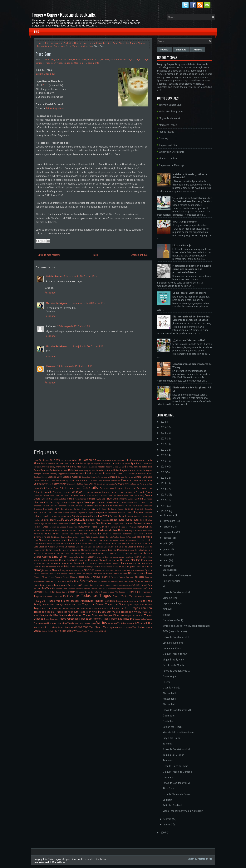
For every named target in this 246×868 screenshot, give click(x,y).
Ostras (36, 574)
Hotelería (38, 534)
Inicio (37, 31)
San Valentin (48, 588)
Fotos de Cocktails (73, 519)
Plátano (74, 577)
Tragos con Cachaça (53, 605)
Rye (91, 585)
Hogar (132, 530)
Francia (90, 520)
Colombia (38, 492)
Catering (64, 481)
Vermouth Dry (145, 623)
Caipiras (77, 477)
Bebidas (73, 470)
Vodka (37, 631)
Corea (99, 492)
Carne (36, 481)
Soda (149, 588)
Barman (45, 470)
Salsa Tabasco (106, 585)
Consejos (76, 492)
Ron (80, 585)
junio (166, 549)
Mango (63, 560)
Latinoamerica (131, 540)
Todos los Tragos (128, 43)
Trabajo (149, 596)
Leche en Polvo (54, 543)
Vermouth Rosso (42, 627)
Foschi (166, 682)
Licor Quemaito (110, 553)
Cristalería (47, 499)
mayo (167, 555)
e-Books (139, 509)
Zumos (102, 631)
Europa (94, 516)
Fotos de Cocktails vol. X (176, 637)
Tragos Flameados (134, 615)
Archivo (198, 50)
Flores (58, 520)
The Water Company (52, 596)
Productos (139, 577)
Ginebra (106, 523)
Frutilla (129, 520)
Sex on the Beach (172, 727)
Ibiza (71, 534)
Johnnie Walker (113, 537)
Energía (90, 513)
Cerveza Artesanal (142, 480)
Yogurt (79, 631)
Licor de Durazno (118, 547)
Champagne (40, 484)
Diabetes (89, 506)
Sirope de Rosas (131, 589)
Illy (81, 534)
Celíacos (93, 481)
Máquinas (83, 560)
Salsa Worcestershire (122, 585)
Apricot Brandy (48, 467)
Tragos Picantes (51, 619)
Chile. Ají (98, 484)
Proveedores (39, 581)
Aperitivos (136, 463)
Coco (102, 488)
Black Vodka (137, 470)
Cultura (71, 499)
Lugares (109, 557)
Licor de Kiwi (47, 550)
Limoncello (73, 557)
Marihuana (147, 560)
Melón (109, 563)
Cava (71, 480)
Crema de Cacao (144, 492)
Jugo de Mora (54, 540)
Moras (116, 567)
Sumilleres (96, 592)
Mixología (80, 567)
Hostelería (147, 530)
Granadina (139, 523)
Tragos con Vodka (109, 612)
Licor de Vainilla (77, 553)
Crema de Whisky (137, 495)
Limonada (168, 777)
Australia (86, 467)
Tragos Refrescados (69, 619)
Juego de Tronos (127, 537)
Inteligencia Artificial (143, 534)
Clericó (44, 488)
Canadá (121, 477)
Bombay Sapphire (58, 474)
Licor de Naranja (48, 553)
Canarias (129, 477)
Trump (149, 619)
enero (167, 825)
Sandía (66, 589)
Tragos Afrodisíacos (58, 601)
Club (50, 488)
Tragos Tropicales (112, 619)
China (105, 484)
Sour (115, 43)
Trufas (143, 619)
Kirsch (85, 540)
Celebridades (82, 480)
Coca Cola (59, 488)
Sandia (59, 589)
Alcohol (127, 460)
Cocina (69, 488)
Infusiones (107, 534)
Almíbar (60, 463)
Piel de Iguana (167, 132)
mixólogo (89, 567)
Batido (39, 74)
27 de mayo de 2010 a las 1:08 (74, 326)
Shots (100, 589)
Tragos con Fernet (142, 605)
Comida (48, 492)
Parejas (64, 574)
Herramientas (145, 527)
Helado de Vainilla (128, 527)
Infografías (96, 534)
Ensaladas (112, 513)
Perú (105, 573)
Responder (51, 293)
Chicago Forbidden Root (77, 484)
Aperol (145, 463)
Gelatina (91, 523)
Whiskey (62, 631)
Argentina (71, 467)
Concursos (66, 492)
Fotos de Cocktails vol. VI (176, 783)
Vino (86, 627)
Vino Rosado (126, 627)
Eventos (103, 516)
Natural (48, 570)
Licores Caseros (42, 557)
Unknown (51, 366)
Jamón (83, 537)
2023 (63, 460)
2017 (52, 460)
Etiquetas (85, 516)
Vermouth (132, 623)
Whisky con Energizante (172, 152)
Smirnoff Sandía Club (170, 105)
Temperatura (146, 592)
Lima (85, 43)
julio (166, 543)
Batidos (64, 470)
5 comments (93, 63)
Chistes (112, 484)
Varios (101, 623)
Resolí (51, 585)
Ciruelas (148, 484)
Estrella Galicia (65, 516)
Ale (140, 460)
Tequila (38, 596)
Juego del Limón (172, 738)
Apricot (37, 467)
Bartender (55, 470)
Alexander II (169, 699)
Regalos (139, 581)
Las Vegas (113, 540)
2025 (163, 427)
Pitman (45, 577)
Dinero (139, 506)
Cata (47, 480)
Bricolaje (133, 474)
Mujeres (131, 567)
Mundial (140, 567)
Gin (98, 523)
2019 (163, 461)
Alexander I (169, 704)
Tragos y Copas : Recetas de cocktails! (64, 15)
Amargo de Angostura (93, 463)
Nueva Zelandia (102, 570)
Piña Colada (139, 573)
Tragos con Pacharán (101, 608)
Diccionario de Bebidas (106, 506)
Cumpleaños (81, 499)
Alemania (147, 460)
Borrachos (71, 474)
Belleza (92, 470)
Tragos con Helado (60, 608)
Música (148, 567)
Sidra (105, 589)
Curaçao (91, 499)
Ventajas (122, 623)
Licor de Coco (82, 547)
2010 (163, 511)
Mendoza (116, 563)
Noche (80, 570)
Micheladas (39, 567)
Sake (96, 585)
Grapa (45, 527)
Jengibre (96, 537)
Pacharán (44, 574)
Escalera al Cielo (172, 648)
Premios (130, 577)
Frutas (121, 520)
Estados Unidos (42, 516)
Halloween (84, 527)
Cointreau (130, 488)
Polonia (88, 577)
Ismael (166, 615)
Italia (54, 537)
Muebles (123, 567)
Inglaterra (117, 534)
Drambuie (86, 509)
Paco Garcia (55, 574)
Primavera (168, 760)
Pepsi (95, 574)
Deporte (79, 502)
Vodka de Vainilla (49, 631)
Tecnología (134, 592)
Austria (94, 467)
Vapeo (93, 623)
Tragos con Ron (141, 608)
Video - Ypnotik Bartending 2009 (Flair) (183, 811)
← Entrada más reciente (48, 255)
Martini (58, 563)
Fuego (41, 523)
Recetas (107, 43)
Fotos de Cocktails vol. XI (176, 592)
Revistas (72, 585)
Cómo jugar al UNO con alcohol (190, 293)
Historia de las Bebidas (113, 530)
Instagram (127, 534)
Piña (130, 573)
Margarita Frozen (168, 125)
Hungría (64, 534)
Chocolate (121, 484)
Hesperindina (39, 530)
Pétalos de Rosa (120, 574)
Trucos (137, 619)
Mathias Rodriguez (57, 303)
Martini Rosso (82, 563)
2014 (36, 460)
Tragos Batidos (44, 46)
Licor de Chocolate (65, 547)
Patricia (71, 574)
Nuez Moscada (116, 570)
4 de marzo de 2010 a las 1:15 (89, 303)
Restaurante (61, 585)
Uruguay (52, 623)
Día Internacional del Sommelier (69, 506)
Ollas (142, 570)
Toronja (141, 596)
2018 (58, 460)
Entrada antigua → (141, 255)
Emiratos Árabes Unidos (65, 513)
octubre (168, 527)
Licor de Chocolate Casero (177, 794)
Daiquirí (139, 499)
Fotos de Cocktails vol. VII (177, 749)
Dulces (120, 509)
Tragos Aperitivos (82, 601)
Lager (105, 540)
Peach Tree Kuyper (84, 574)
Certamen (116, 481)
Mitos (72, 567)
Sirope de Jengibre (116, 589)
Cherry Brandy (59, 484)
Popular (164, 50)
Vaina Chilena (170, 598)
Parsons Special (171, 581)
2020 (163, 455)
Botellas (80, 474)
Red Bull (98, 581)
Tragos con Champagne (118, 605)
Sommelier (39, 592)
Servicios (79, 589)
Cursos (131, 499)
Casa (42, 481)
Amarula (108, 463)
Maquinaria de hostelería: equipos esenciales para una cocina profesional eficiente (192, 269)
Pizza (51, 577)
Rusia (86, 585)
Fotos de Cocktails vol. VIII (177, 710)
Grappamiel (72, 527)
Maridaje (135, 560)
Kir (164, 586)
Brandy (107, 474)
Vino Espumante (112, 627)
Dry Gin (96, 509)
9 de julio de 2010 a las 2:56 (88, 347)
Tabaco (122, 592)
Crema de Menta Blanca (96, 495)
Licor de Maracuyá (99, 550)
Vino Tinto (138, 627)
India (86, 534)
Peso (110, 574)
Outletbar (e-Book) (173, 620)
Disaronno (147, 506)
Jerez (103, 537)
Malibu (44, 560)
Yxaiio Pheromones (90, 631)
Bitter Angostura (54, 43)
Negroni (65, 570)
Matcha (94, 563)
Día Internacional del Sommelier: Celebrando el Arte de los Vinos (191, 318)
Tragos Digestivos (93, 615)
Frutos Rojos (139, 520)
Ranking (74, 581)
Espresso (148, 513)
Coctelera (110, 488)
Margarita (125, 560)
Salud (136, 585)
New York (73, 570)
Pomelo (96, 577)
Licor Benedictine (70, 543)
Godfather (168, 721)
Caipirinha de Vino (169, 145)
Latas (121, 540)
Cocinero (78, 488)
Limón (92, 43)
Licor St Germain (125, 553)
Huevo (78, 43)
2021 (163, 450)
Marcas (115, 560)
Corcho (86, 492)
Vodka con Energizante (171, 112)
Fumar (48, 523)
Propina (148, 577)
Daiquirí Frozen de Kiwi (175, 654)
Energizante (101, 512)
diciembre (169, 515)
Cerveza (126, 480)
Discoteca (38, 509)
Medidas (102, 563)
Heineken (114, 527)
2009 (163, 833)
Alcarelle (118, 460)
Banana (137, 467)
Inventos (38, 537)
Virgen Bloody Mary (173, 660)
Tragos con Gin (42, 608)
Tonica (125, 596)
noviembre (169, 521)
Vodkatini (168, 800)
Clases (36, 488)
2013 (163, 495)
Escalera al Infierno (173, 643)
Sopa (47, 592)
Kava (78, 540)
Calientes (86, 477)
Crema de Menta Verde (118, 495)
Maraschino (105, 560)
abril (166, 560)
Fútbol (55, 523)
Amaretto (78, 463)
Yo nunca (168, 744)
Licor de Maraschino (119, 550)
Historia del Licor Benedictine (178, 732)
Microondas (51, 567)
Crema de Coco (61, 495)
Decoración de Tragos (48, 502)
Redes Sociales (108, 581)
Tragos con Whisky (131, 612)
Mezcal (149, 563)
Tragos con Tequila (44, 612)
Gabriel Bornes (54, 277)
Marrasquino (48, 563)
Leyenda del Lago (172, 603)
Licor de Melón (136, 550)
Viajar (55, 627)
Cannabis (147, 477)
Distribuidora (49, 509)
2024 (69, 460)
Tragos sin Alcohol (91, 619)
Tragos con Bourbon (127, 601)
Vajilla (78, 623)
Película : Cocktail (172, 805)
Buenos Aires (145, 474)
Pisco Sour (43, 54)
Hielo (64, 530)
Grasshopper (170, 676)
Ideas (77, 534)
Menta (125, 563)
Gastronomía (78, 523)
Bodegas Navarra (41, 474)
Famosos (114, 516)
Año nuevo (125, 463)
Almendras (50, 463)
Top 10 (133, 596)
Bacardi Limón (112, 467)
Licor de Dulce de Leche (98, 547)
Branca (99, 474)
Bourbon (90, 474)
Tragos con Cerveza (93, 605)
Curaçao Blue (104, 499)
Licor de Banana (121, 543)
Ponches (105, 577)
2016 (47, 460)
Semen (72, 589)
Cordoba (93, 492)
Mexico (133, 563)
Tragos (142, 43)
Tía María (68, 596)
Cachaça (52, 477)
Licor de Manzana (81, 550)
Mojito (97, 567)
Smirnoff (142, 589)
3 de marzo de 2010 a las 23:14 (81, 277)
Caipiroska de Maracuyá (172, 165)
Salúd (144, 585)
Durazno (129, 509)
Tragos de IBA (49, 615)
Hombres (138, 530)
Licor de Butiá (136, 543)
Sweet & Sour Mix (110, 592)
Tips (77, 596)
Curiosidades (120, 499)
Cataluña (55, 481)
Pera (100, 574)
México (141, 563)
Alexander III (170, 693)
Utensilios (62, 623)
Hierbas (94, 530)
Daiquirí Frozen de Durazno (177, 772)
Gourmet (128, 523)
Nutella (127, 570)
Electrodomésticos (43, 512)
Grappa (63, 527)
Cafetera (67, 477)
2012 (163, 500)
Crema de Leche (77, 495)
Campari (112, 477)
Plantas (66, 577)
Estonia (54, 516)
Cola (139, 488)
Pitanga (37, 577)
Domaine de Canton (71, 509)
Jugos (64, 540)
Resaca (43, 585)
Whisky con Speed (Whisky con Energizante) (186, 626)
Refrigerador (129, 581)
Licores (148, 553)
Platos (81, 577)
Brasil (114, 474)
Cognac (119, 488)
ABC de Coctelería (84, 460)
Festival (138, 516)
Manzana (72, 560)
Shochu (94, 589)
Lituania (101, 557)
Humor (56, 534)
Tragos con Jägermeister (80, 608)
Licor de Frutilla (136, 547)
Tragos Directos (114, 615)
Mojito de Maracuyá (170, 118)
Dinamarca (130, 506)
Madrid (137, 557)
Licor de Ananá (105, 543)
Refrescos (119, 581)
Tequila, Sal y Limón (174, 755)
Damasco (148, 499)
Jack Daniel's (62, 537)
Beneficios (101, 470)
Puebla (47, 581)
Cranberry (114, 492)
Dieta (122, 506)
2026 (163, 422)
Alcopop (135, 460)
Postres (122, 577)
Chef (49, 484)
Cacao (44, 477)
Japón (89, 537)
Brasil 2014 (123, 474)
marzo (167, 566)
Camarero (103, 477)
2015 (42, 460)
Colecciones (147, 488)
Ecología (148, 509)
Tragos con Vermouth (67, 612)
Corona (106, 492)
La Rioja (98, 540)
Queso (67, 581)
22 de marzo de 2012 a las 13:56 (75, 366)
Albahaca (109, 460)
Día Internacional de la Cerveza (132, 502)
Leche (142, 540)
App (150, 463)
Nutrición (135, 570)
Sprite (65, 592)
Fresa (97, 520)
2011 (163, 506)
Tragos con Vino (88, 612)
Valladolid (86, 623)
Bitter (110, 470)
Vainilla (71, 623)
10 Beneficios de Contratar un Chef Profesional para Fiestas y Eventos (192, 200)
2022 (163, 444)
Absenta (101, 460)
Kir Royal (167, 609)
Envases (122, 513)
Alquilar (68, 463)
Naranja (39, 570)
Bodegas (147, 470)
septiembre (170, 532)
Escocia (130, 513)
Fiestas (46, 520)
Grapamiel (54, 527)
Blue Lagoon (170, 570)
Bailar (122, 467)
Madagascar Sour (168, 159)
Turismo (38, 623)
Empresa (81, 513)
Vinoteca (148, 627)
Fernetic (130, 516)
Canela (138, 477)
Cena (100, 481)
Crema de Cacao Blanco (44, 495)
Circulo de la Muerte (174, 665)
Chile (91, 484)
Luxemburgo (118, 557)
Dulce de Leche (109, 509)
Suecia (81, 592)
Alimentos (39, 463)
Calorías (94, 477)
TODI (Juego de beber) (185, 222)
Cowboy (163, 138)
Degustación (69, 502)
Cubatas (62, 499)
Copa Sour (49, 74)
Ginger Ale (117, 523)
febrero (167, 819)
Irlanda (47, 537)
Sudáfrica (73, 592)
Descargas (90, 502)
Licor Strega (138, 553)
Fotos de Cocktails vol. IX (176, 671)
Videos (78, 627)
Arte (79, 467)
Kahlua (72, 540)
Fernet (123, 516)
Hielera (58, 530)
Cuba (56, 499)
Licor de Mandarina (63, 550)
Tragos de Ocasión (82, 46)
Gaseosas (63, 523)
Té (127, 592)
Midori (60, 567)
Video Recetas (66, 627)
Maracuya (93, 560)
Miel (66, 567)
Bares (37, 470)
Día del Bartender (106, 502)
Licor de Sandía (63, 553)
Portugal (114, 577)
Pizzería (58, 577)
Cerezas (107, 481)
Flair (52, 520)
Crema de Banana (127, 492)
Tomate (116, 596)
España (139, 512)
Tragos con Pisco (62, 46)
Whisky (71, 631)
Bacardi (101, 467)
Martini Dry (68, 563)
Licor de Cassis (47, 547)
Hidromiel (50, 530)
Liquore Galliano (87, 557)
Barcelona (147, 467)
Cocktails (68, 43)
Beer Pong (84, 470)
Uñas (44, 623)
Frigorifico (105, 520)
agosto (167, 538)
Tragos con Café (73, 605)
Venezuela (112, 623)
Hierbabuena (84, 530)
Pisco (99, 43)
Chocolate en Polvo (136, 484)
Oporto (148, 570)
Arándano (60, 467)
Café (59, 477)
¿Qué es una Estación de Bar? (189, 340)
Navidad (57, 570)
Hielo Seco (72, 530)
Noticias (89, 570)
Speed (59, 592)
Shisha (87, 589)
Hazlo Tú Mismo (100, 527)
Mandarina (53, 560)
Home (40, 43)
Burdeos (37, 477)
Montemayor (106, 567)
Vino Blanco (96, 627)
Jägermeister (74, 537)
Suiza (88, 592)
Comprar (57, 492)
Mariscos (37, 563)
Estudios (76, 516)
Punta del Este (58, 581)
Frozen (114, 520)
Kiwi (91, 540)
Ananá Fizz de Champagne (177, 575)
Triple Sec (128, 619)
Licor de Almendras (89, 543)
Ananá (116, 463)
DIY (58, 509)
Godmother (169, 716)
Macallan (129, 557)
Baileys (129, 467)
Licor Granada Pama (94, 553)
